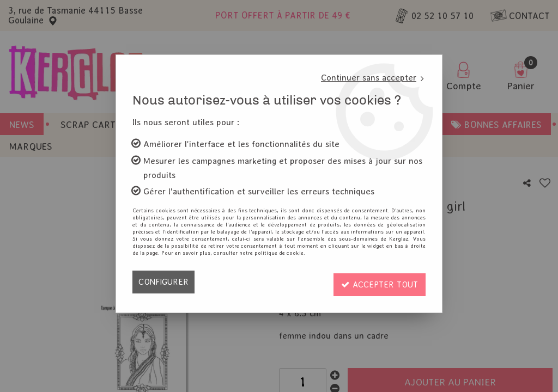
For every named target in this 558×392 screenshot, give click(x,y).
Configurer (164, 282)
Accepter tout (378, 282)
